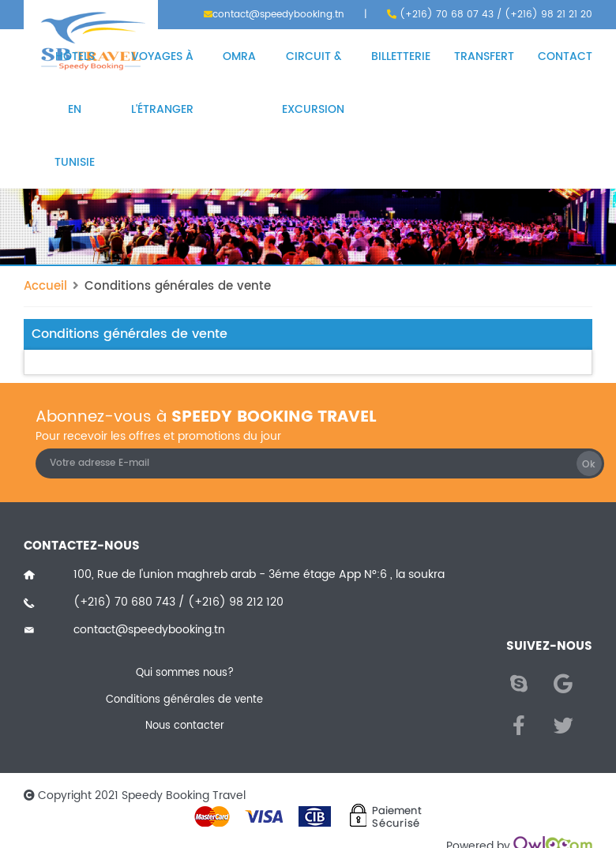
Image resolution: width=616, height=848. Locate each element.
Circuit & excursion (313, 83)
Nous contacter (185, 727)
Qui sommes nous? (185, 674)
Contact (565, 56)
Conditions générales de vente (178, 286)
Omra (239, 56)
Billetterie (401, 56)
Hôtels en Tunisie (75, 109)
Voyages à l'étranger (162, 83)
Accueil (45, 286)
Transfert (484, 56)
